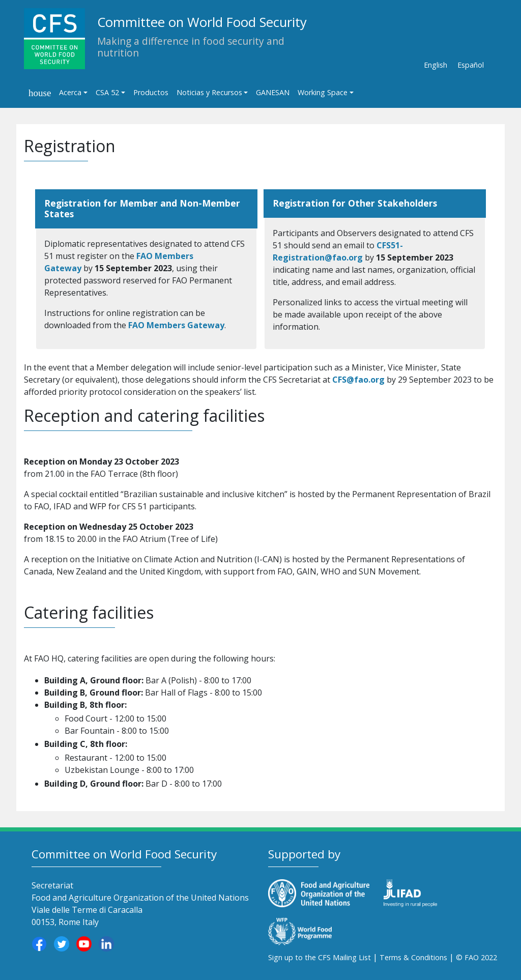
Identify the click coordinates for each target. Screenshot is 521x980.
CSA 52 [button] (107, 92)
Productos (151, 92)
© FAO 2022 (476, 957)
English (436, 65)
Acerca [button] (70, 92)
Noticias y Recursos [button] (209, 92)
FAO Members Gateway (176, 325)
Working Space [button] (323, 92)
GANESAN (273, 92)
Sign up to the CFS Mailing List (320, 957)
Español (471, 65)
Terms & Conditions (413, 957)
